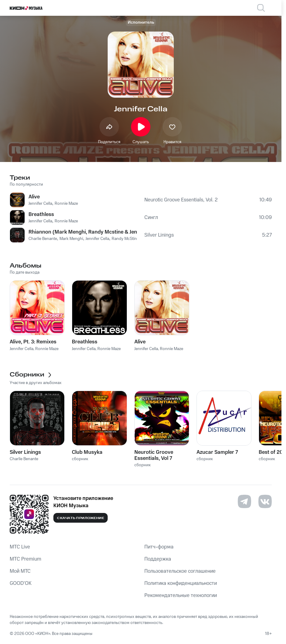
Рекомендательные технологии (181, 595)
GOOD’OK (21, 583)
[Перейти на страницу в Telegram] (244, 501)
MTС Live (20, 547)
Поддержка (158, 559)
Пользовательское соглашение (180, 571)
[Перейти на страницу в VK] (265, 501)
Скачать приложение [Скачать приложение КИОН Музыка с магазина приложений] (81, 518)
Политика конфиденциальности (181, 583)
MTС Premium (25, 559)
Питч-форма (159, 547)
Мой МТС (20, 571)
